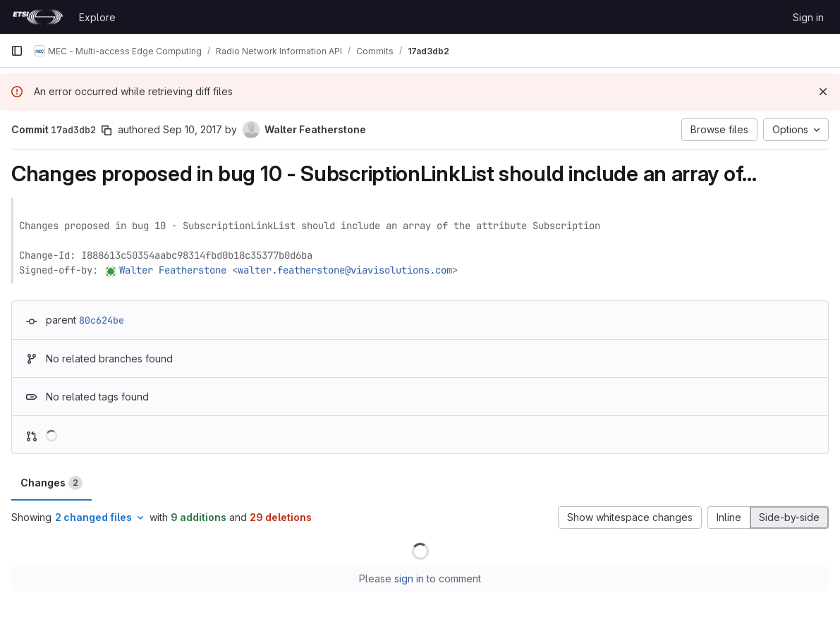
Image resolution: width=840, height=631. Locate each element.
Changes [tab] (51, 483)
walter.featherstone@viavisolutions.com (345, 270)
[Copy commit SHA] (106, 130)
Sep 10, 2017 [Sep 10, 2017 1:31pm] (193, 129)
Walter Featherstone (173, 270)
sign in (409, 578)
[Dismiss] (823, 92)
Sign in (808, 17)
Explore (97, 17)
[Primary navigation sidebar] (17, 51)
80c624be (102, 320)
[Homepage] (38, 17)
